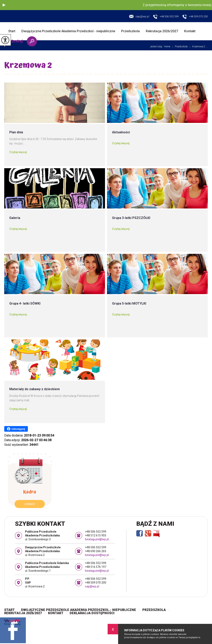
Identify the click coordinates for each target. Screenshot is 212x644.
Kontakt (190, 31)
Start (12, 31)
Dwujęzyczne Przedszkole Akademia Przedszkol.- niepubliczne (68, 31)
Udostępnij (16, 429)
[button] (4, 5)
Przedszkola (130, 31)
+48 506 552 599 (166, 17)
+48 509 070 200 (195, 17)
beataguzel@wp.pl (97, 539)
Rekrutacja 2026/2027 (162, 31)
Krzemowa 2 (28, 66)
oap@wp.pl (139, 16)
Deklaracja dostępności (92, 613)
